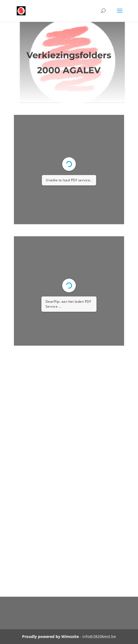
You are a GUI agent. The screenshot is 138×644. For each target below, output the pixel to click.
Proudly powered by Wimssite (50, 636)
